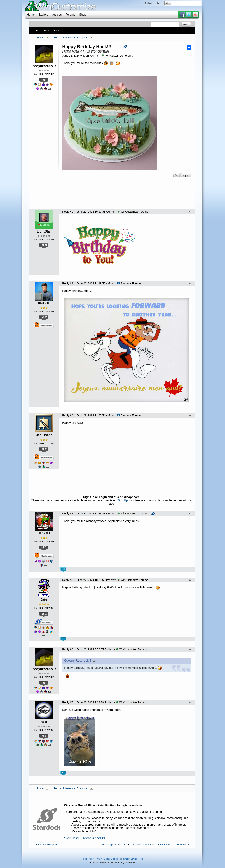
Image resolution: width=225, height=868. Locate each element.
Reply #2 (68, 283)
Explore (43, 15)
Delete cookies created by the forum (151, 845)
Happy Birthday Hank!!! (87, 47)
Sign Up (122, 500)
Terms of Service (130, 859)
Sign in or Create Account (85, 838)
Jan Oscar (44, 435)
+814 (44, 80)
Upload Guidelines (112, 859)
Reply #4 (68, 514)
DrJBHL (44, 303)
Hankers (44, 533)
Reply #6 (68, 649)
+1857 (44, 614)
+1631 (44, 245)
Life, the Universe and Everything (71, 37)
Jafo (44, 600)
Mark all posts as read (114, 845)
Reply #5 (68, 580)
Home (31, 15)
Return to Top (184, 845)
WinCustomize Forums (117, 56)
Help (141, 859)
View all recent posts (47, 845)
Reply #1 (68, 212)
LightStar (44, 231)
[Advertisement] (112, 195)
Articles (57, 15)
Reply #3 (68, 415)
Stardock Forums (129, 283)
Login (156, 3)
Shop (82, 15)
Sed (44, 722)
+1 (63, 638)
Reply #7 (68, 702)
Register (148, 3)
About (91, 859)
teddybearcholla (44, 66)
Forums (70, 15)
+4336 (44, 317)
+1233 (44, 449)
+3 (63, 569)
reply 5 (87, 661)
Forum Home (43, 30)
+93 (44, 736)
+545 (44, 547)
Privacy (99, 859)
